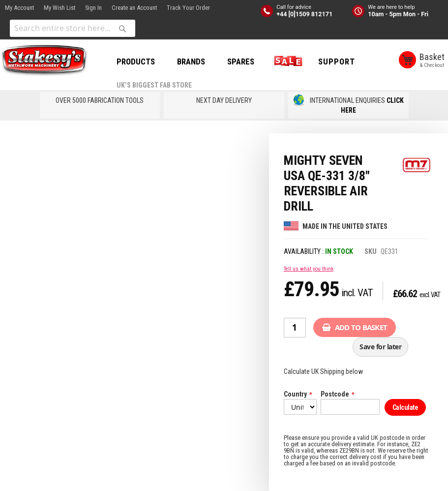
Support (337, 61)
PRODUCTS (136, 61)
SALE (286, 61)
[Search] (122, 29)
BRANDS (191, 61)
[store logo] (44, 61)
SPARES (241, 61)
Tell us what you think (309, 269)
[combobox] (73, 28)
